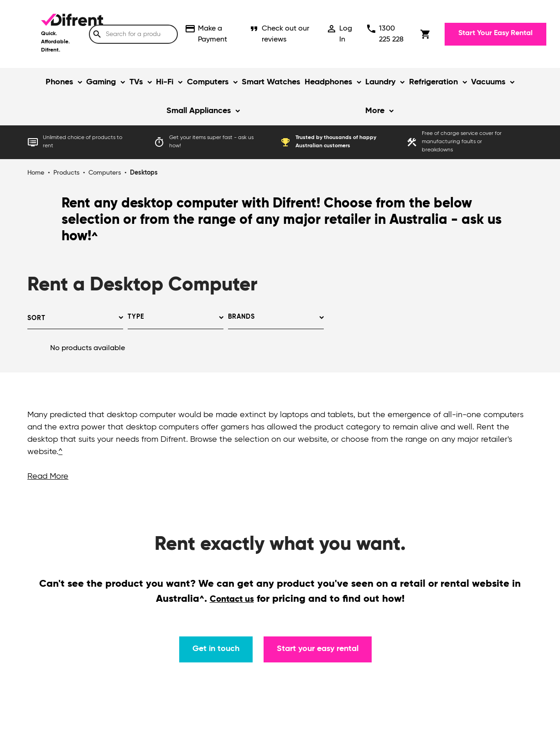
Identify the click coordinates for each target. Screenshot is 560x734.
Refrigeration (433, 82)
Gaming (101, 82)
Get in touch (216, 649)
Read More (48, 476)
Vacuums (488, 82)
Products (66, 173)
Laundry (380, 82)
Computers (208, 82)
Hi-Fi (165, 82)
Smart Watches (271, 82)
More (375, 111)
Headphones (328, 82)
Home (36, 173)
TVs (136, 82)
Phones (59, 82)
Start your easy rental (318, 649)
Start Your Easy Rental (495, 33)
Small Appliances (199, 111)
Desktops (144, 173)
